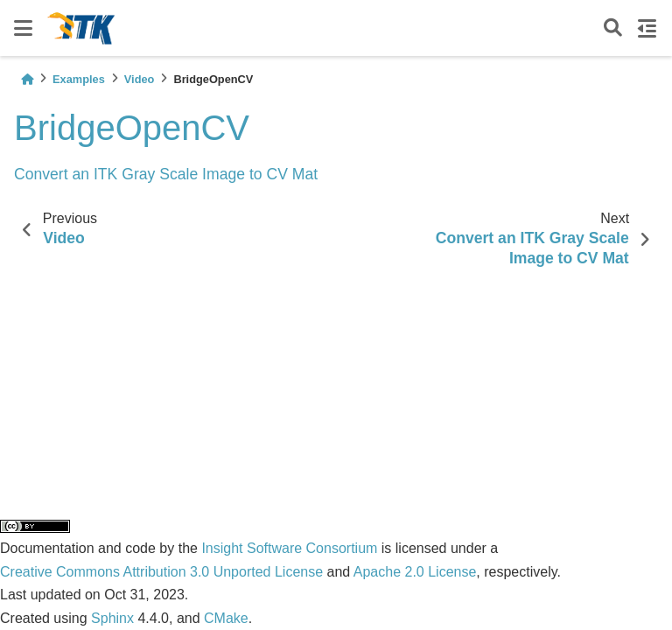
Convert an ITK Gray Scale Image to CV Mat (166, 174)
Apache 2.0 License (415, 572)
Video (140, 79)
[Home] (27, 79)
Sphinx (112, 618)
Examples (79, 79)
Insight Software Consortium (289, 548)
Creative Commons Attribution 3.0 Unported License (161, 572)
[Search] (613, 28)
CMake (226, 618)
